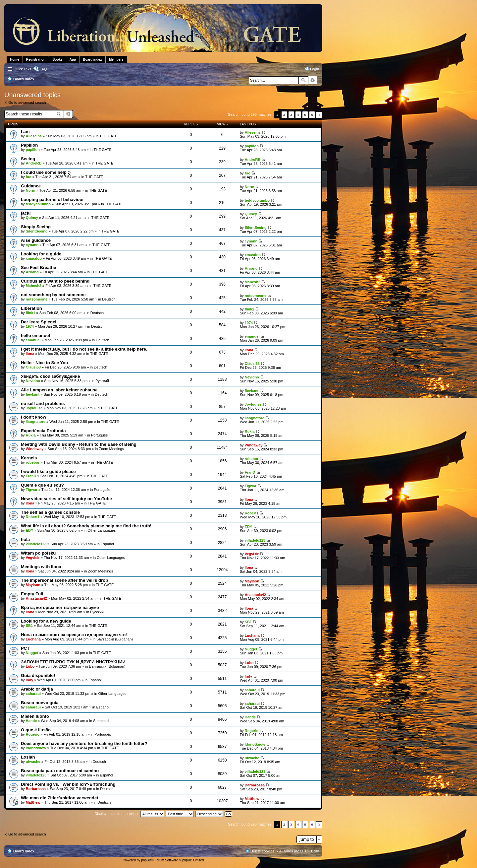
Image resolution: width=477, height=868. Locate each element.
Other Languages (102, 530)
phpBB (146, 860)
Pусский (102, 381)
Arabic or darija (37, 689)
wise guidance (36, 240)
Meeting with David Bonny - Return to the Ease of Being (79, 444)
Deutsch (109, 299)
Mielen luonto (35, 716)
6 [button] (312, 115)
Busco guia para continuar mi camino (60, 771)
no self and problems (43, 403)
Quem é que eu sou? (42, 485)
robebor (33, 462)
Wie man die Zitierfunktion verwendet (60, 798)
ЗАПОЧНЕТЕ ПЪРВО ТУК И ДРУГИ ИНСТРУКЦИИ (73, 662)
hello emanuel (35, 335)
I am (25, 132)
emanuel (33, 340)
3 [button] (291, 115)
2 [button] (284, 115)
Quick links (22, 69)
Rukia (31, 435)
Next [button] (319, 115)
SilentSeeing (37, 231)
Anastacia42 (36, 598)
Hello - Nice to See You (44, 363)
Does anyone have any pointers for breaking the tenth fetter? (84, 743)
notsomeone (37, 299)
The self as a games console (50, 512)
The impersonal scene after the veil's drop (64, 580)
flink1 (31, 313)
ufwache (33, 762)
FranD (31, 476)
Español (107, 544)
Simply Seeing (36, 227)
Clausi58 (33, 367)
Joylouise (34, 408)
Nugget (32, 653)
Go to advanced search (27, 102)
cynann (32, 245)
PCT (25, 648)
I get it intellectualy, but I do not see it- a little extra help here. (84, 349)
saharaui (33, 694)
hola (25, 539)
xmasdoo (34, 258)
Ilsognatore (36, 422)
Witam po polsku (38, 553)
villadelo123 (36, 544)
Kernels (29, 458)
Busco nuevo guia (40, 703)
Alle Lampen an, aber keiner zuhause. (60, 390)
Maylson (33, 585)
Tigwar (32, 490)
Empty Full (32, 594)
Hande (31, 721)
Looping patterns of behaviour (53, 200)
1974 (30, 326)
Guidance (31, 186)
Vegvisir (33, 558)
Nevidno (33, 381)
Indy (30, 680)
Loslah (28, 757)
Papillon (29, 145)
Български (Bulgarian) (115, 639)
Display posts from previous (129, 814)
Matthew (33, 802)
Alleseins (34, 136)
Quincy (32, 218)
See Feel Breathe (38, 267)
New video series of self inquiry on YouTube (66, 499)
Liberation (31, 308)
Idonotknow (36, 748)
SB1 (29, 626)
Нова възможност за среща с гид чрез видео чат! (74, 635)
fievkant (33, 394)
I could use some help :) (46, 172)
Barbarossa (36, 789)
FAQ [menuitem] (43, 69)
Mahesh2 (34, 286)
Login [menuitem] (315, 69)
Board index (24, 851)
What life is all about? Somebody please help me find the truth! (86, 526)
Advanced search (313, 80)
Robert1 (33, 517)
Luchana (33, 639)
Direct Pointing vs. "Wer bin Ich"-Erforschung (68, 784)
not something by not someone (53, 295)
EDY (30, 530)
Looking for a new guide (46, 621)
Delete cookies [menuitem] (262, 851)
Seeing (28, 159)
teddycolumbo (38, 204)
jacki (26, 213)
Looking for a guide (41, 254)
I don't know (33, 417)
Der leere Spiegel (39, 322)
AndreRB (34, 163)
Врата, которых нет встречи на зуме (60, 607)
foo (29, 177)
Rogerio (33, 734)
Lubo (30, 666)
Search (303, 80)
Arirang (32, 272)
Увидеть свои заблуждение (50, 376)
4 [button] (298, 115)
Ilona (30, 354)
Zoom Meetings (111, 449)
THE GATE (108, 136)
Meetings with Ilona (41, 567)
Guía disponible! (38, 675)
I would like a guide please (48, 471)
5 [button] (305, 115)
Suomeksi (101, 721)
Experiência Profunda (43, 431)
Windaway (35, 449)
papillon (33, 150)
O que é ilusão (36, 730)
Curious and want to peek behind (55, 281)
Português (99, 435)
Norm (31, 190)
